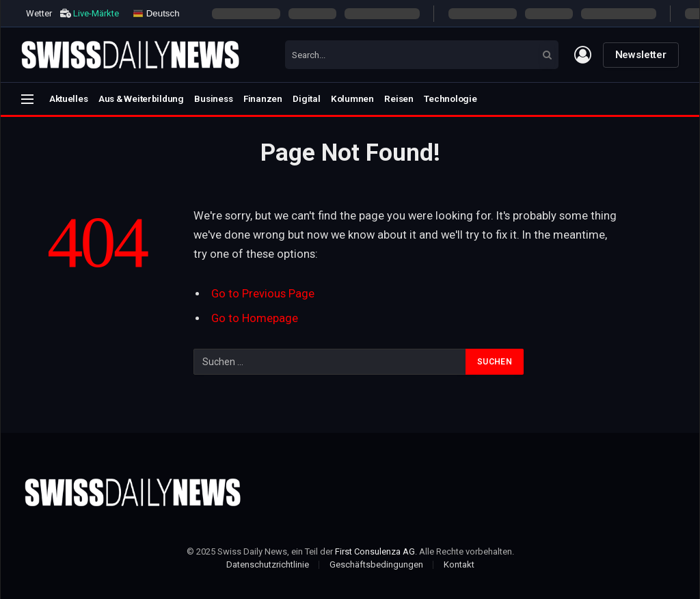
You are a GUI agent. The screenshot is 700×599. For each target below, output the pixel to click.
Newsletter (641, 55)
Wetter (39, 13)
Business (213, 98)
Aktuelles (69, 98)
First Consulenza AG (375, 551)
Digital (306, 98)
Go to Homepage (255, 318)
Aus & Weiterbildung (141, 98)
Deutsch (156, 13)
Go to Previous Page (263, 294)
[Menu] (27, 99)
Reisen (399, 98)
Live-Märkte (96, 13)
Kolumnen (352, 98)
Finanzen (263, 98)
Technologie (450, 98)
